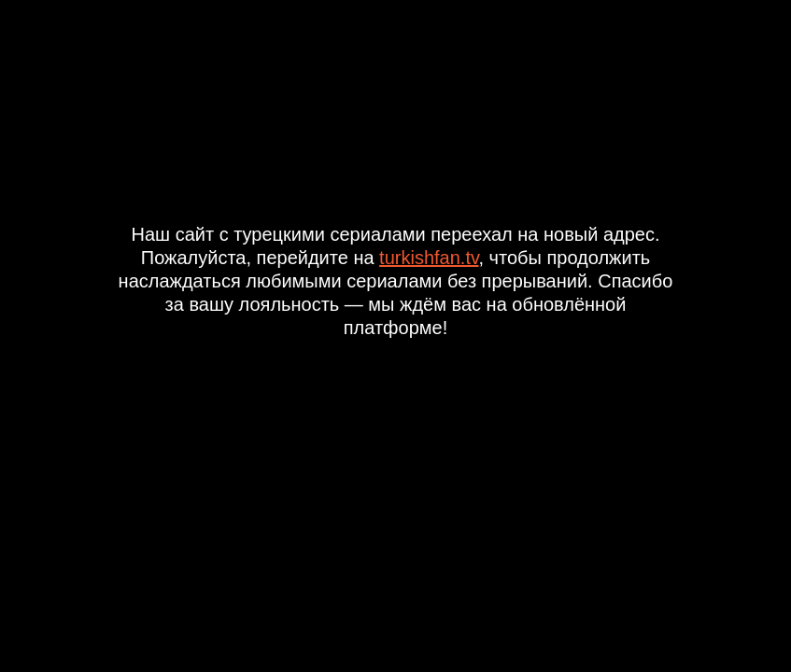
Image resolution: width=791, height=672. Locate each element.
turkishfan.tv (429, 258)
